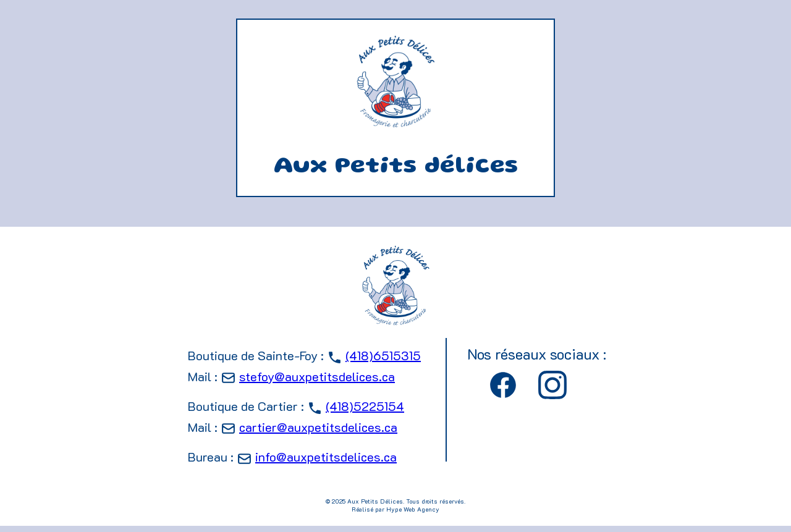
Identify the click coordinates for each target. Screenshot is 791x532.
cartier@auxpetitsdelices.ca (318, 427)
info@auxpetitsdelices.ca (326, 457)
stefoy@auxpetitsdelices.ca (317, 376)
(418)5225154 (365, 406)
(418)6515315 (383, 355)
